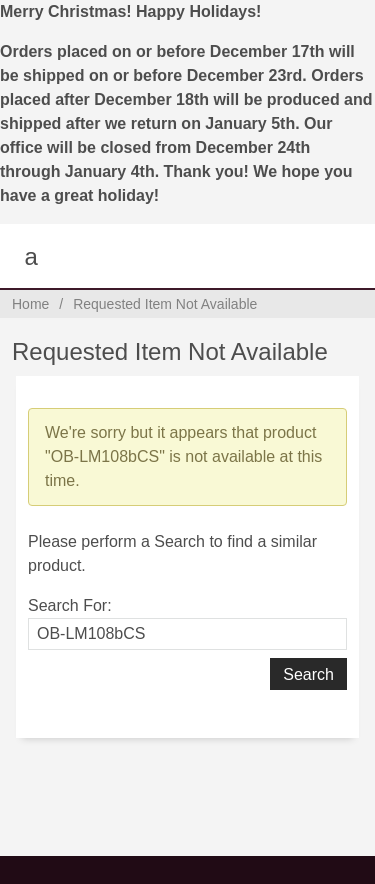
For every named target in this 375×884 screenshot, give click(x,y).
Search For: (70, 605)
